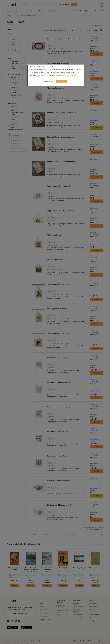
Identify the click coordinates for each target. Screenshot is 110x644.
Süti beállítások (49, 82)
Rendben (61, 81)
